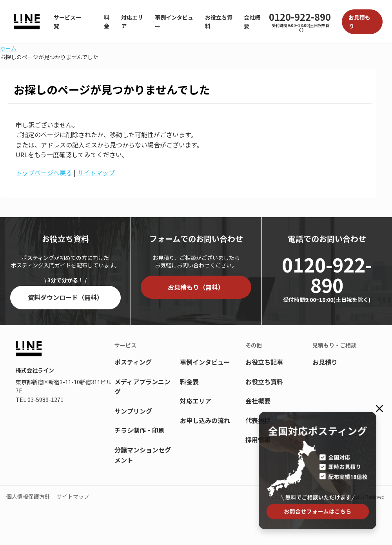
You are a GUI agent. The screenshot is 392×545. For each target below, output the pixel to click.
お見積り (325, 362)
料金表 (189, 381)
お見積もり (359, 22)
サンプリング (133, 411)
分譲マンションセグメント (143, 455)
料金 (107, 22)
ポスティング (133, 362)
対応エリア (132, 22)
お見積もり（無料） (196, 287)
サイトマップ (96, 173)
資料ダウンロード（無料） (65, 297)
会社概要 (252, 22)
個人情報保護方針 (28, 496)
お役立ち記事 (264, 362)
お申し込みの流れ (205, 420)
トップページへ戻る (44, 173)
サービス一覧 (67, 22)
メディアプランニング (142, 387)
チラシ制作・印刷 (140, 430)
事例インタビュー (174, 22)
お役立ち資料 (219, 22)
